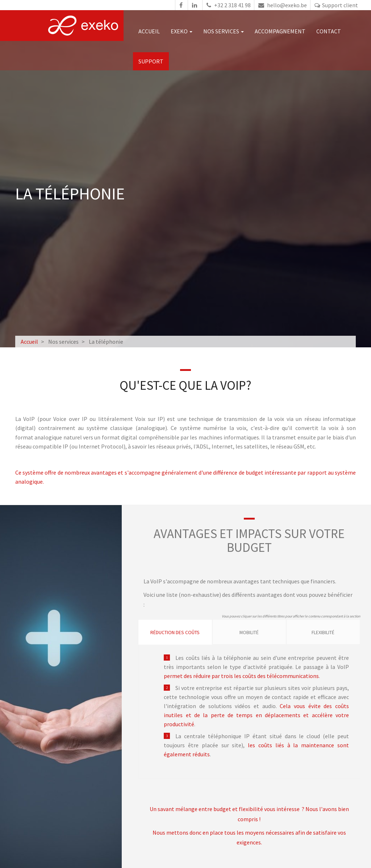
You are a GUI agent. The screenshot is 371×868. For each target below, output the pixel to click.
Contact (330, 31)
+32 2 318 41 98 (228, 5)
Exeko (183, 31)
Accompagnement (282, 31)
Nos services (225, 31)
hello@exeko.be (282, 5)
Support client (335, 5)
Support (152, 61)
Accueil (151, 31)
